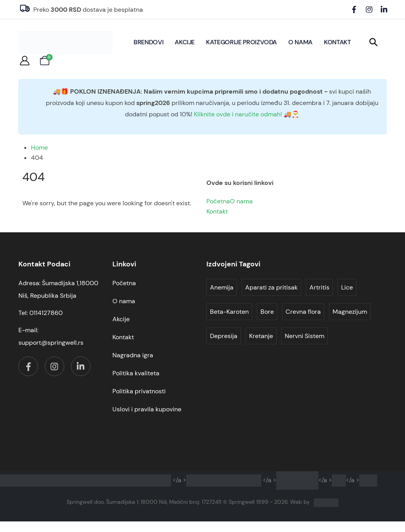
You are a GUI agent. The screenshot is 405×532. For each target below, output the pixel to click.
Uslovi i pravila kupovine (147, 409)
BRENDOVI (148, 42)
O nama (300, 42)
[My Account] (25, 61)
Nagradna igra (133, 355)
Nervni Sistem (305, 336)
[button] (373, 42)
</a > (141, 480)
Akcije (185, 42)
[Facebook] (354, 9)
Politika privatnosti (139, 391)
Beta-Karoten (229, 312)
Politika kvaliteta (136, 373)
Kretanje (261, 336)
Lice (347, 287)
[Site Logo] (65, 43)
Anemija (222, 287)
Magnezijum (350, 312)
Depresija (224, 336)
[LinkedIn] (384, 9)
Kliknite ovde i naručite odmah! (238, 114)
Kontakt (337, 42)
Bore (267, 312)
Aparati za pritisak (271, 287)
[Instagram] (369, 9)
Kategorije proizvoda (241, 42)
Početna (218, 201)
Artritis (319, 287)
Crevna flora (303, 312)
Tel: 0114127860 (41, 313)
